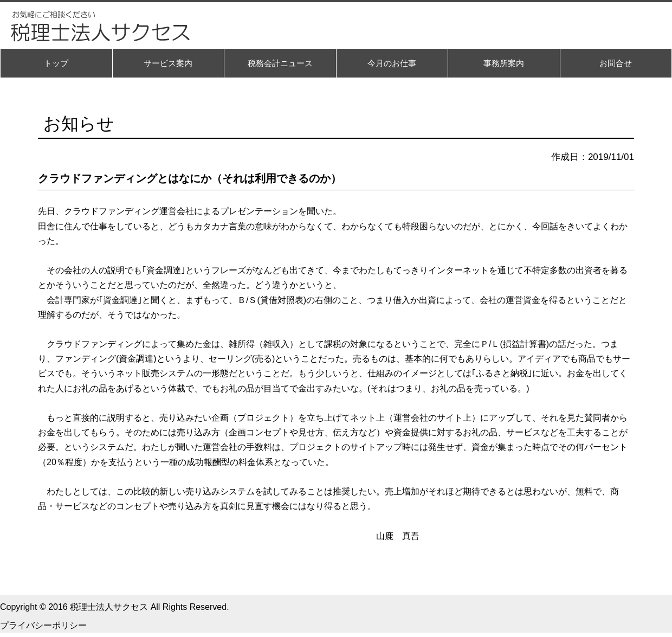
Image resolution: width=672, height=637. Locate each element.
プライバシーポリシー (43, 625)
